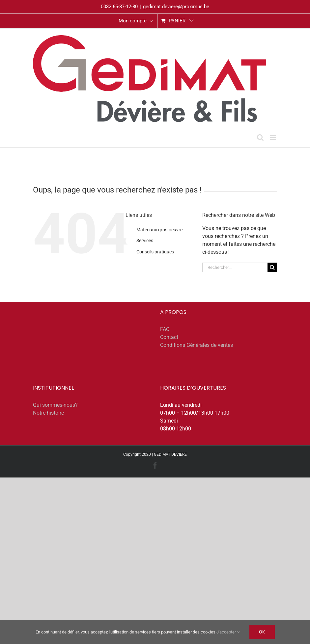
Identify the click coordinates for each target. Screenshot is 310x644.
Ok (262, 632)
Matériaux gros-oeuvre (159, 230)
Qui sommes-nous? (55, 405)
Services (145, 241)
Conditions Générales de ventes (197, 345)
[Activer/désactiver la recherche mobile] (260, 137)
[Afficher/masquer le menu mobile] (274, 137)
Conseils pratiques (155, 252)
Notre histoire (48, 413)
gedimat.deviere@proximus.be (176, 7)
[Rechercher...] (235, 267)
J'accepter (228, 632)
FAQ (165, 329)
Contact (169, 337)
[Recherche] (272, 267)
